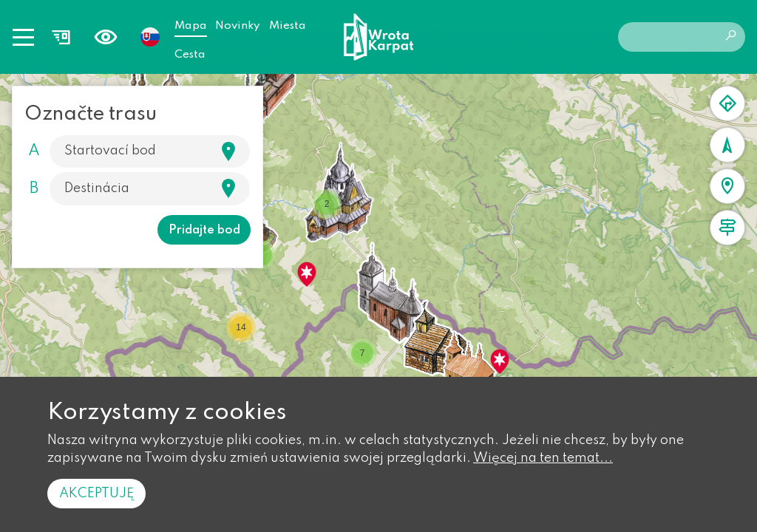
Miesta (288, 26)
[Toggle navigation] (23, 37)
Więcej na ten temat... (543, 458)
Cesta (190, 55)
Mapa (191, 26)
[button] (307, 274)
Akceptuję (96, 494)
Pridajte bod (204, 231)
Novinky (238, 26)
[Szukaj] (135, 151)
